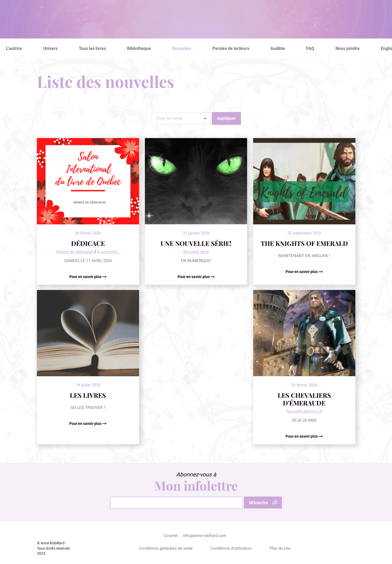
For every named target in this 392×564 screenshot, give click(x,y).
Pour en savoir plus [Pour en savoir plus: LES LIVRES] (86, 424)
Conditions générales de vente (166, 548)
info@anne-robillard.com (205, 536)
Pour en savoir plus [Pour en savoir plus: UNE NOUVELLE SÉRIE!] (194, 277)
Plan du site (280, 548)
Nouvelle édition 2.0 (304, 411)
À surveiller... (109, 252)
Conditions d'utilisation (231, 548)
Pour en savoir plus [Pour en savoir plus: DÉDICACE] (86, 277)
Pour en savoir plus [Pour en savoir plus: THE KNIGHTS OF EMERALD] (302, 272)
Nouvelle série (196, 252)
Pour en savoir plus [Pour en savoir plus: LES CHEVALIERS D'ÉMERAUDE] (302, 436)
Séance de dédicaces (75, 252)
